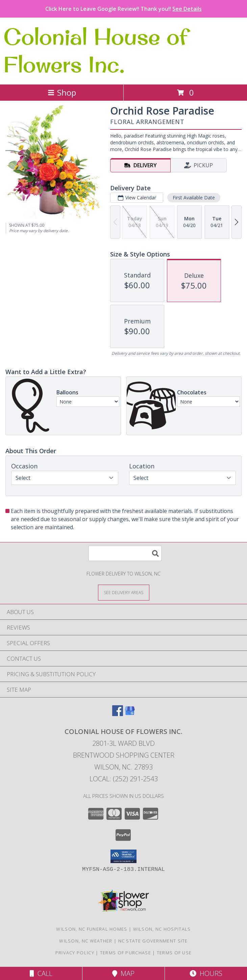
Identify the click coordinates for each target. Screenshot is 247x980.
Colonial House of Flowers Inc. (95, 50)
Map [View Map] (123, 973)
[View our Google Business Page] (130, 714)
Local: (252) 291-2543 (124, 779)
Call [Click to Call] (41, 973)
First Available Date (194, 198)
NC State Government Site (153, 941)
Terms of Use (174, 953)
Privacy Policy (75, 953)
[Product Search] (125, 553)
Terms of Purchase (126, 953)
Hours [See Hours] (206, 973)
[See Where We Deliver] (124, 592)
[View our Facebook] (118, 714)
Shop (62, 92)
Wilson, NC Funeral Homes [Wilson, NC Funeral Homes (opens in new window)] (92, 929)
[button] (123, 856)
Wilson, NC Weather (86, 941)
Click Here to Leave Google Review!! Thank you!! (123, 9)
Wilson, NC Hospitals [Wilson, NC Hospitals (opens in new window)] (162, 929)
